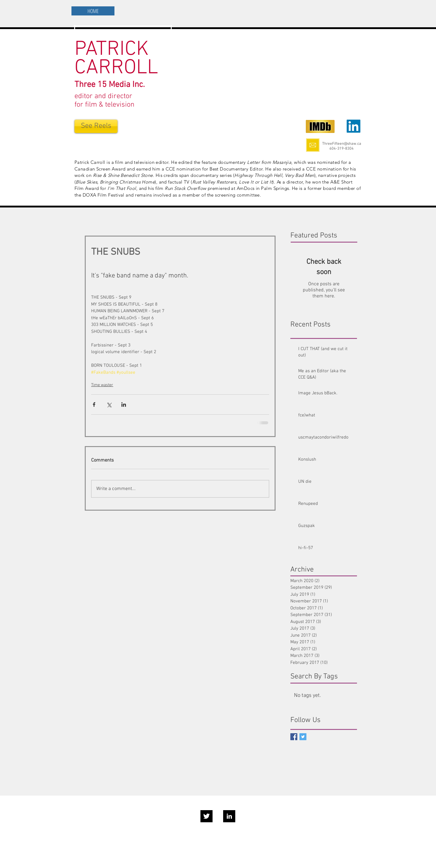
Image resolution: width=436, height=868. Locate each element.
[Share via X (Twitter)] (109, 404)
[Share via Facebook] (94, 404)
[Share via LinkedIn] (124, 404)
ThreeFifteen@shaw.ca (342, 144)
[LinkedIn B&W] (229, 816)
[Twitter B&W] (206, 816)
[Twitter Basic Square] (303, 737)
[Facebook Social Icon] (294, 737)
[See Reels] (96, 126)
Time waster (102, 385)
